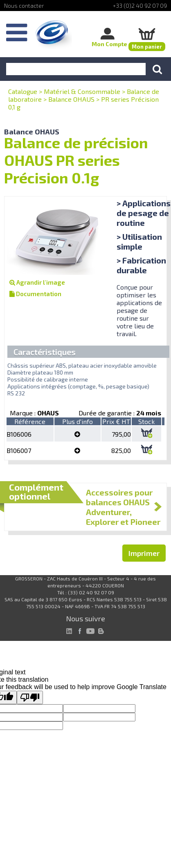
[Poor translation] (30, 697)
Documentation (35, 294)
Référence (30, 421)
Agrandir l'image (37, 282)
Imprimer (144, 553)
